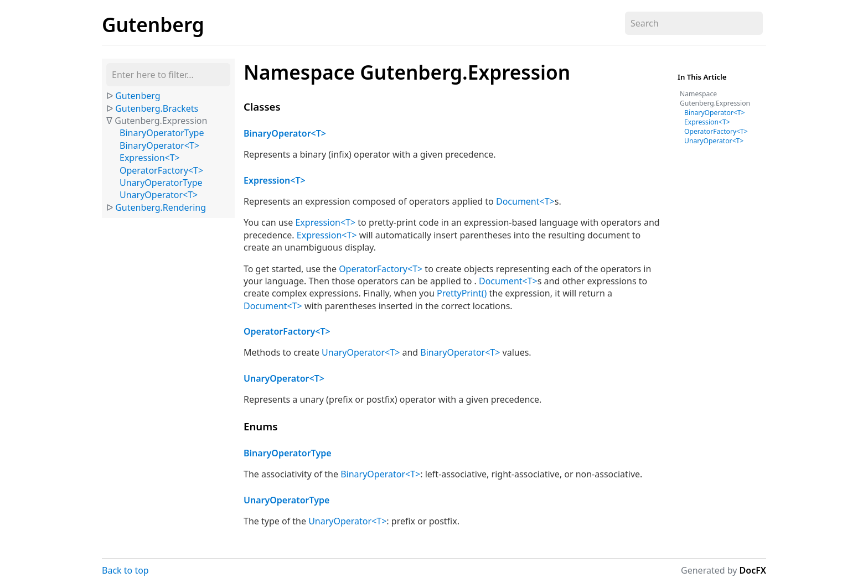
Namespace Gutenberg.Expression (407, 72)
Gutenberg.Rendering (161, 207)
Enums (260, 426)
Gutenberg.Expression (161, 121)
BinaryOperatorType (162, 133)
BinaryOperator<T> (159, 145)
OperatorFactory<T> (161, 170)
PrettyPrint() (462, 293)
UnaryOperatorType (161, 183)
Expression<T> (150, 158)
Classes (262, 106)
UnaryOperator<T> (159, 195)
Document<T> (525, 201)
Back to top (125, 570)
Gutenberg (153, 24)
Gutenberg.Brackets (157, 108)
